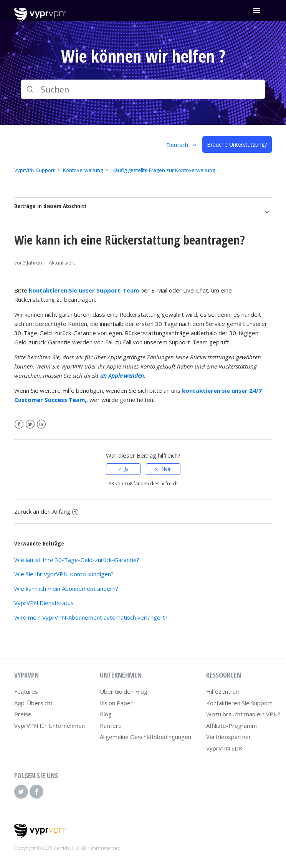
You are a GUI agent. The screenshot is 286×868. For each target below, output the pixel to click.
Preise (23, 714)
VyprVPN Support (34, 170)
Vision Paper (116, 703)
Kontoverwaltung (83, 170)
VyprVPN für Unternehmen (50, 726)
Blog (106, 714)
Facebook (19, 424)
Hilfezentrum (223, 691)
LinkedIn (41, 424)
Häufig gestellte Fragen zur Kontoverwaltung (163, 170)
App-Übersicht (33, 703)
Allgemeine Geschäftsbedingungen (145, 737)
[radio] (123, 469)
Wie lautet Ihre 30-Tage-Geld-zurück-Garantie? (77, 560)
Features (26, 691)
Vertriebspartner (229, 737)
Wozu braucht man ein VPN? (243, 714)
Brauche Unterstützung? (237, 145)
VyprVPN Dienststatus (44, 603)
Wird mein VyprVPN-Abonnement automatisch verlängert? (91, 617)
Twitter (30, 424)
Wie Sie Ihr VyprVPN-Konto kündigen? (64, 574)
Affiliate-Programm (231, 726)
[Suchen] (143, 89)
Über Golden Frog (124, 691)
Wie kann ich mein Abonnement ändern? (66, 589)
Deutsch (178, 145)
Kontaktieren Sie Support (239, 703)
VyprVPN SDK (224, 748)
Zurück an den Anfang (46, 511)
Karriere (111, 726)
